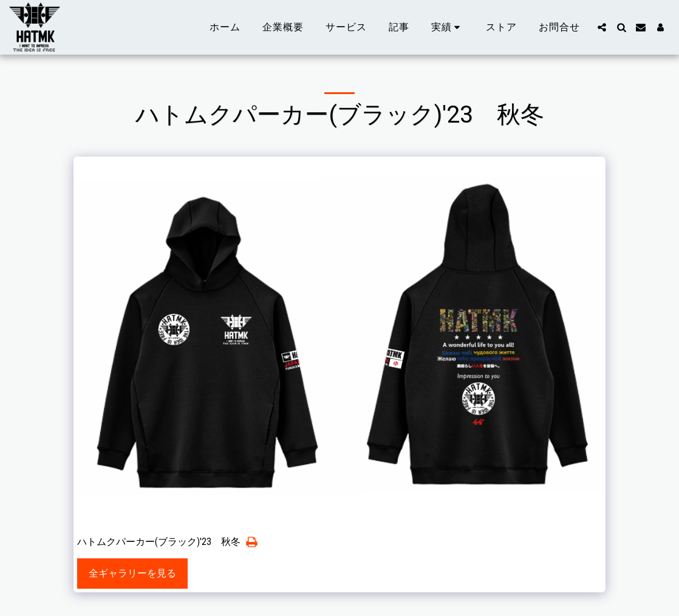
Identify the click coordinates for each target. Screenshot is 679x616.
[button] (448, 27)
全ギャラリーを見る (132, 573)
